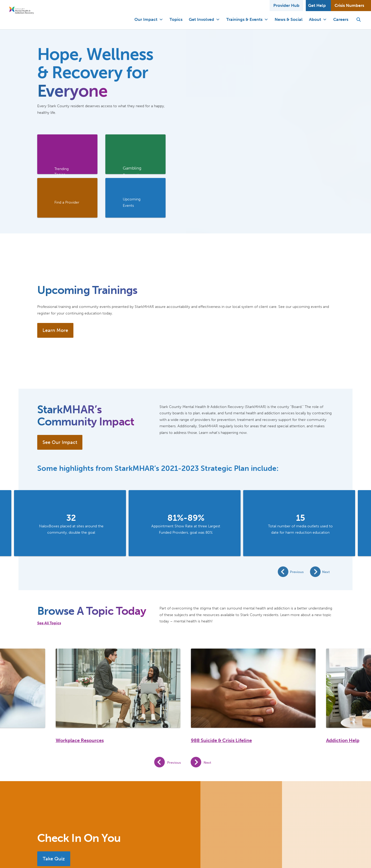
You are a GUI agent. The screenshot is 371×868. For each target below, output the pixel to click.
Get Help (317, 5)
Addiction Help (343, 740)
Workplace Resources (80, 740)
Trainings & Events (247, 20)
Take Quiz (54, 859)
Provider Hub (286, 5)
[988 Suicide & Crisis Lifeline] (253, 688)
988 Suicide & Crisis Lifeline (221, 740)
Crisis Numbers (349, 5)
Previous (297, 572)
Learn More (55, 330)
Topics (176, 19)
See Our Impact (60, 442)
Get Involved (204, 20)
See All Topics (49, 623)
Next (326, 572)
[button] (359, 20)
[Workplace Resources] (118, 688)
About (318, 20)
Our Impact (149, 20)
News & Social (289, 19)
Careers (341, 19)
